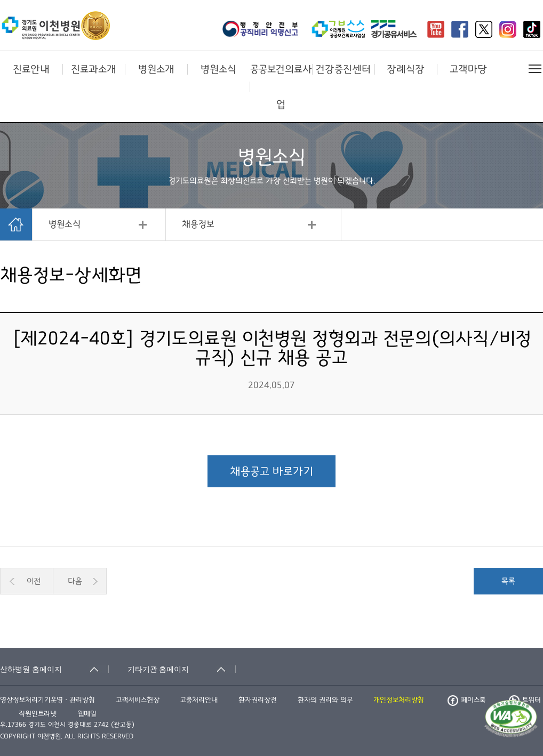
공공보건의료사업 (281, 87)
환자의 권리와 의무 (325, 700)
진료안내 (31, 69)
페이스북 (466, 700)
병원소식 (218, 69)
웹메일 (87, 714)
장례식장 (406, 69)
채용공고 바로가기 (271, 471)
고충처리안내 (199, 700)
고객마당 (468, 69)
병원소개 (156, 69)
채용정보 (198, 224)
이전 (34, 581)
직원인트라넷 (38, 714)
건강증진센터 (343, 69)
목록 (508, 581)
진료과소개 (94, 69)
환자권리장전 (258, 700)
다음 (75, 581)
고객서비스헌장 (138, 700)
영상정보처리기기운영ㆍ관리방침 (47, 700)
